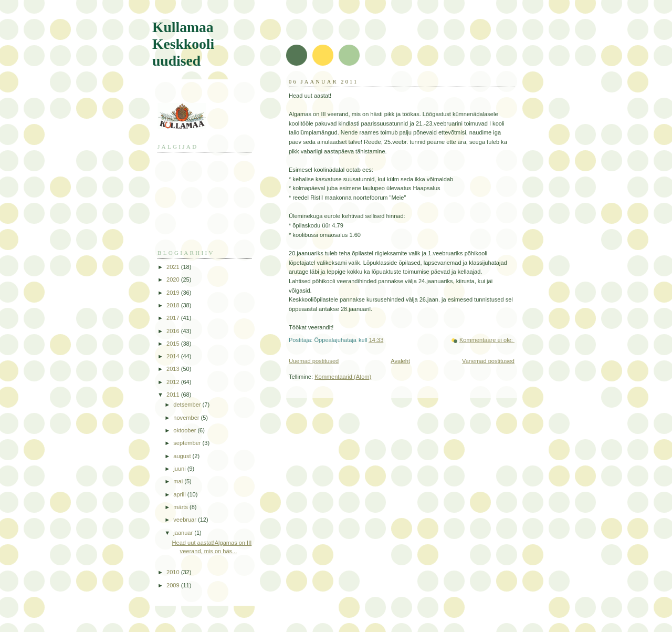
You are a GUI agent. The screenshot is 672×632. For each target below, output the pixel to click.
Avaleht (400, 361)
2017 (174, 318)
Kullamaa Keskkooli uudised (183, 44)
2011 (174, 395)
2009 (174, 585)
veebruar (186, 520)
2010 (174, 572)
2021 (174, 267)
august (183, 456)
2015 (174, 344)
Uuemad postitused (314, 361)
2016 (174, 331)
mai (179, 481)
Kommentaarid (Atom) (343, 377)
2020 (174, 279)
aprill (180, 494)
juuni (180, 469)
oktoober (185, 430)
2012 (174, 382)
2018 (174, 305)
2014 (174, 356)
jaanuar (184, 533)
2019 (174, 293)
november (187, 418)
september (188, 443)
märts (181, 507)
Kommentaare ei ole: (487, 340)
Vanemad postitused (488, 361)
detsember (188, 405)
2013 (174, 369)
